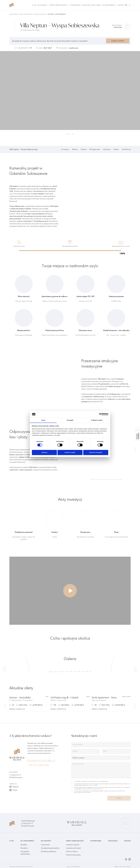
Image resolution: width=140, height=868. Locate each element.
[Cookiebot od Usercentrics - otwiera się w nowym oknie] (100, 414)
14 (85, 672)
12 (121, 479)
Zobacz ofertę (118, 41)
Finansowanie (45, 843)
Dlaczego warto (95, 149)
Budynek (75, 149)
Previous (6, 93)
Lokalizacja (107, 149)
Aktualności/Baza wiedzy (91, 5)
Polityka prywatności (73, 865)
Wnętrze (84, 149)
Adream (128, 865)
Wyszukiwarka (75, 5)
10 (116, 479)
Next (134, 93)
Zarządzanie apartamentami (25, 851)
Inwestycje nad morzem (40, 14)
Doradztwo (24, 847)
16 (90, 672)
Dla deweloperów (109, 5)
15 (87, 672)
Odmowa (44, 452)
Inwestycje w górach (73, 843)
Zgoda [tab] (43, 420)
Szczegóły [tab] (70, 420)
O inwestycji (65, 149)
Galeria (116, 149)
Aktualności (113, 840)
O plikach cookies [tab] (97, 420)
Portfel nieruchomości (59, 5)
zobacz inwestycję (17, 709)
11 (118, 479)
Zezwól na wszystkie (96, 452)
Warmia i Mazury (72, 850)
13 (82, 672)
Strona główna (14, 14)
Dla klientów (43, 5)
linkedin (13, 789)
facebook (14, 785)
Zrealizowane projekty (73, 854)
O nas (34, 5)
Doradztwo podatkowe (49, 850)
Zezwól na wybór (70, 452)
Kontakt (121, 5)
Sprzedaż (24, 843)
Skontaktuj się (126, 149)
